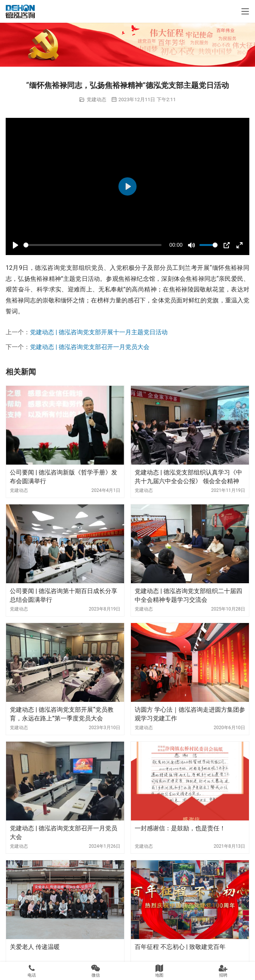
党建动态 (96, 99)
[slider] (93, 245)
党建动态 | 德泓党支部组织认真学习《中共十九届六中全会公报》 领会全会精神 (188, 477)
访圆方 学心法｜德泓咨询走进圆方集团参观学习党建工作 (190, 714)
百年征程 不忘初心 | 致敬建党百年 (180, 947)
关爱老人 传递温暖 (35, 947)
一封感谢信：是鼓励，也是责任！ (180, 828)
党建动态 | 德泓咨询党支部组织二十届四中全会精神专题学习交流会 (188, 595)
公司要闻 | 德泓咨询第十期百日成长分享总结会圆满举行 (64, 595)
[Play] (16, 245)
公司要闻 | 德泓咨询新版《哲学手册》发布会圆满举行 (64, 477)
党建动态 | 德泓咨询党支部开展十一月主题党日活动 (99, 332)
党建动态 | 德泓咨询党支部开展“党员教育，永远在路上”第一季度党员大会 (62, 714)
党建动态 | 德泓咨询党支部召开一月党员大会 (90, 347)
